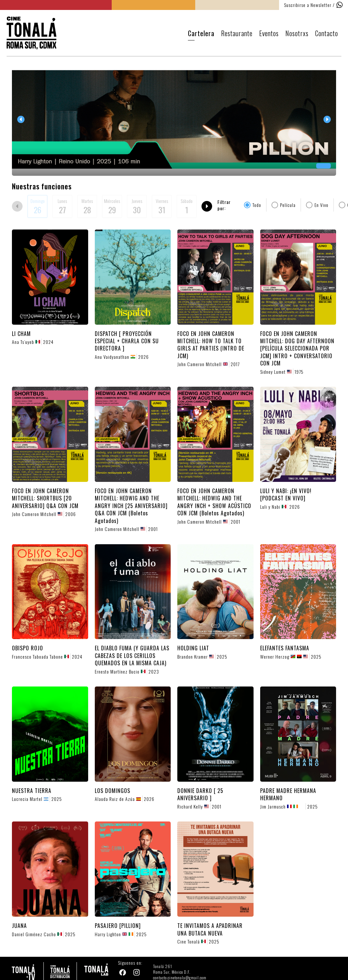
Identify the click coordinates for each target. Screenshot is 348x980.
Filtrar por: (224, 205)
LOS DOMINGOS (113, 791)
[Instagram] (137, 973)
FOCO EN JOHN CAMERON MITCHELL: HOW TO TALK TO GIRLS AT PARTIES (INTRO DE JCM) (211, 345)
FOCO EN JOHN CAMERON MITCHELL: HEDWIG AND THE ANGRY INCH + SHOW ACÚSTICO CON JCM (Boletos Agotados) (214, 502)
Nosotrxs (297, 33)
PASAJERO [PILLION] (118, 926)
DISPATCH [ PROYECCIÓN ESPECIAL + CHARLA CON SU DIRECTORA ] (127, 341)
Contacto (327, 33)
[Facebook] (123, 973)
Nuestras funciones (42, 186)
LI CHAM (21, 334)
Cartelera (201, 33)
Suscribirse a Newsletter (308, 5)
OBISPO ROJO (28, 648)
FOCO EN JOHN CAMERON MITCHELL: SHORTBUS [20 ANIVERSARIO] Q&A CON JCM (45, 498)
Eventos (269, 33)
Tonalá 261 (163, 966)
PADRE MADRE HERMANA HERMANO (288, 794)
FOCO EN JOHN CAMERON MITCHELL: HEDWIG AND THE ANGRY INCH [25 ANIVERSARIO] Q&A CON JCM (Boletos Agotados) (131, 506)
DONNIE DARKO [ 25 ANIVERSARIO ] (200, 794)
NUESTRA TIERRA (32, 791)
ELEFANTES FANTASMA (285, 648)
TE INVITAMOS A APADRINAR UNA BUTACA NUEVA (210, 929)
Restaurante (237, 33)
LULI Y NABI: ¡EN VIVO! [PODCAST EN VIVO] (286, 494)
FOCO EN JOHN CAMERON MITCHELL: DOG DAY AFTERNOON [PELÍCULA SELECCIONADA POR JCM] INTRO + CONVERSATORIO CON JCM (297, 349)
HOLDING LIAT (193, 648)
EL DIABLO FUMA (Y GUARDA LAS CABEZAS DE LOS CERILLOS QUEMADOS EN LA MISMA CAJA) (132, 655)
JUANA (19, 926)
